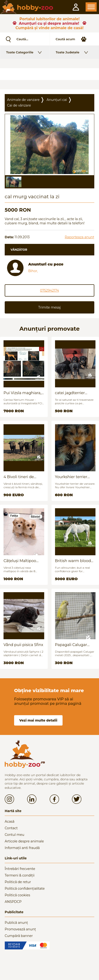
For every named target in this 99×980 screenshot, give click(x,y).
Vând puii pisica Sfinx (23, 645)
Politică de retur (18, 882)
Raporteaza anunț (79, 237)
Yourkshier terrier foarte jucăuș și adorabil (71, 477)
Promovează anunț (20, 929)
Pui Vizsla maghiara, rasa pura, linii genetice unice (22, 393)
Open (91, 7)
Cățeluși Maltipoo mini (20, 561)
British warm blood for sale (73, 561)
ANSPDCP (13, 902)
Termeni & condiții (20, 875)
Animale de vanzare (23, 100)
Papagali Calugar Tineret (71, 645)
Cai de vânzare (19, 105)
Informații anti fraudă (22, 848)
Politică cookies (17, 895)
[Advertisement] (49, 74)
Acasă (10, 821)
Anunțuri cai (57, 100)
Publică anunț (16, 923)
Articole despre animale (24, 841)
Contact (11, 828)
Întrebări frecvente (20, 869)
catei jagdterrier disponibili (70, 393)
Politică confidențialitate (25, 889)
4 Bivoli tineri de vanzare (19, 477)
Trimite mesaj (49, 307)
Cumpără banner (19, 936)
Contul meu (14, 835)
